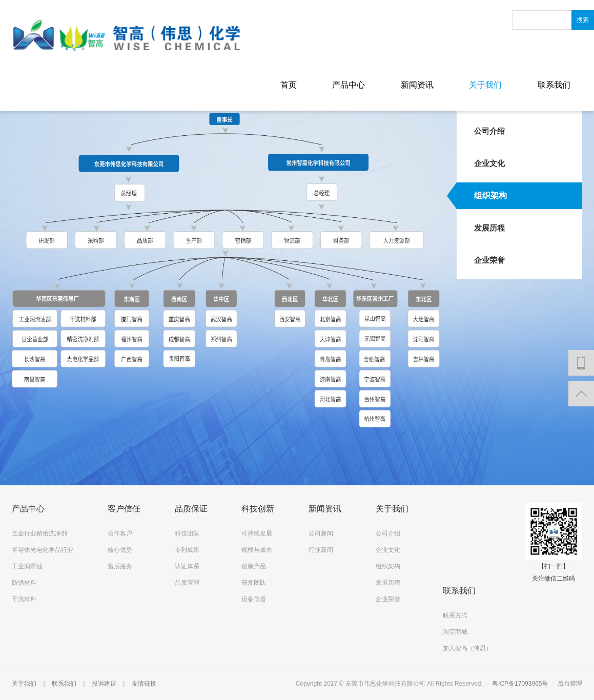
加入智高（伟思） (467, 648)
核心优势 (120, 550)
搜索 (583, 20)
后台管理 (570, 684)
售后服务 (120, 566)
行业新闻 (321, 550)
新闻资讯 (417, 85)
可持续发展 (257, 533)
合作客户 (120, 533)
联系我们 (554, 85)
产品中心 (349, 85)
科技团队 (187, 533)
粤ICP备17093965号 (520, 684)
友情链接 (143, 684)
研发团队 (254, 583)
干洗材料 (24, 599)
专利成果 (187, 550)
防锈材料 (24, 583)
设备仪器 (254, 599)
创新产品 (254, 566)
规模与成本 (257, 550)
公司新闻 (321, 533)
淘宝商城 (455, 632)
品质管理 (187, 583)
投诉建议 (104, 684)
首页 (289, 85)
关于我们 (485, 85)
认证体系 (187, 566)
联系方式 (455, 615)
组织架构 (490, 195)
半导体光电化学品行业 (43, 550)
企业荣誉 (489, 260)
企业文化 (489, 163)
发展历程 (489, 228)
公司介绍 (489, 131)
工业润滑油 (27, 566)
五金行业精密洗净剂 (39, 533)
